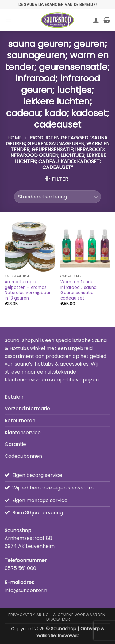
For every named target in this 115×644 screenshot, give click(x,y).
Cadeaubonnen (23, 456)
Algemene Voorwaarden (79, 615)
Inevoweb (69, 636)
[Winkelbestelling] (57, 197)
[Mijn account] (96, 20)
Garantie (15, 444)
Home (15, 138)
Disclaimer (58, 619)
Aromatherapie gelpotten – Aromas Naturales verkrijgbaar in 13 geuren (28, 290)
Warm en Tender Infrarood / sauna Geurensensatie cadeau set (79, 290)
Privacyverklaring (29, 615)
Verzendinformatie (27, 408)
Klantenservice (23, 432)
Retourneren (20, 420)
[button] (8, 20)
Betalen (14, 397)
